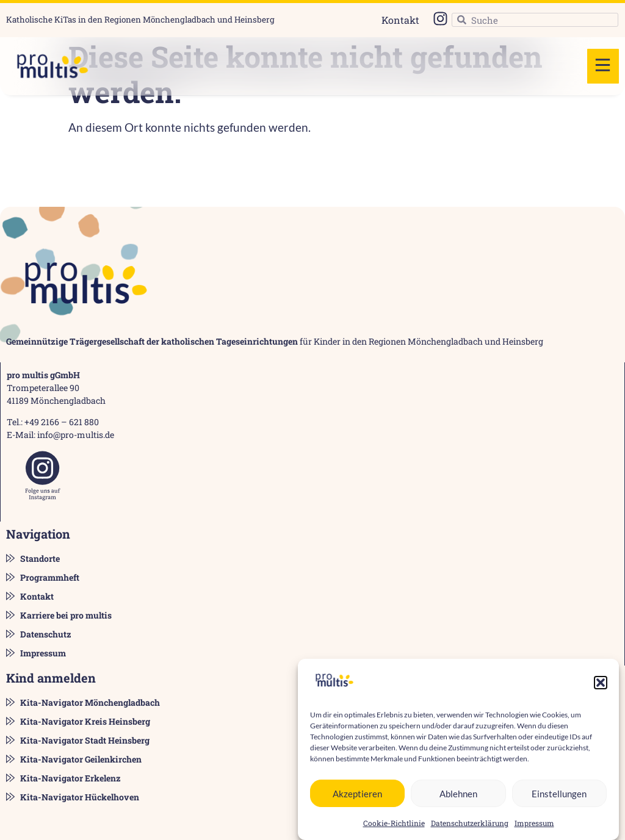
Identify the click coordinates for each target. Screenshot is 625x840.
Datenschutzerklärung (470, 824)
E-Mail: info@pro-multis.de (60, 435)
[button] (601, 684)
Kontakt (400, 20)
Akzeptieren (357, 794)
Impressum (534, 824)
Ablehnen (458, 794)
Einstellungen (559, 794)
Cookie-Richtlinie (394, 824)
